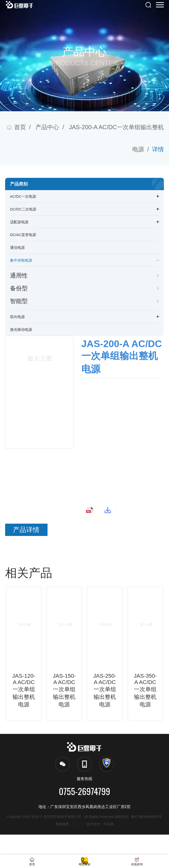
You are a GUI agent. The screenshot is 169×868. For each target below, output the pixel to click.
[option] (39, 383)
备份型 (19, 288)
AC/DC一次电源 (23, 196)
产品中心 (47, 127)
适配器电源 (19, 222)
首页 (20, 127)
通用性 (19, 275)
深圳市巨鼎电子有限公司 (64, 850)
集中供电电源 (21, 260)
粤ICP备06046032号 (146, 850)
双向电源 (17, 317)
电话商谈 (84, 858)
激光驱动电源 (21, 329)
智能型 (19, 301)
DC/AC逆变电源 (23, 235)
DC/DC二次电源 (23, 209)
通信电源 (17, 247)
